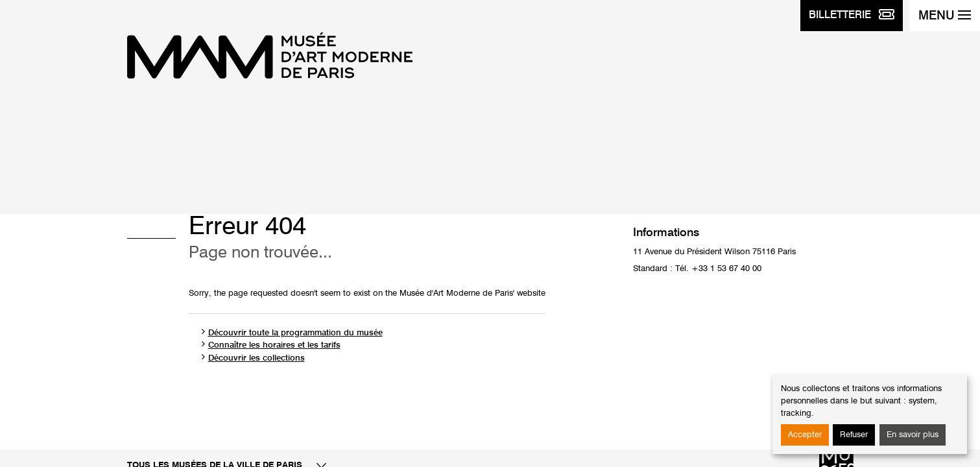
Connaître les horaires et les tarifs (274, 345)
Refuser (854, 435)
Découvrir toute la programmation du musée (295, 333)
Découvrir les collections (257, 358)
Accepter (805, 435)
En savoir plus (913, 435)
